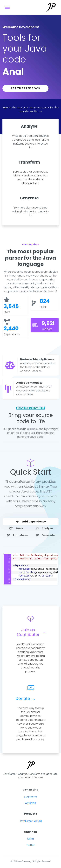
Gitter (31, 839)
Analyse (44, 528)
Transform (17, 535)
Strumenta (30, 797)
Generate (45, 535)
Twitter (30, 845)
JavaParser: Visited (31, 821)
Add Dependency (31, 522)
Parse (16, 528)
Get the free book (25, 88)
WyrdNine (30, 803)
